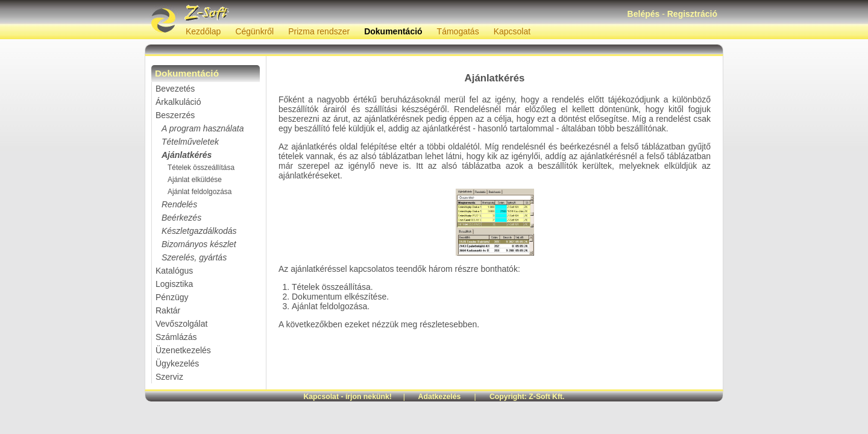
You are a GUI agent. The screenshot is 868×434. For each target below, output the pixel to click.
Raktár (168, 310)
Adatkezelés (439, 397)
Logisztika (174, 284)
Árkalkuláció (178, 102)
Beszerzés (175, 115)
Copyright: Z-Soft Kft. (527, 397)
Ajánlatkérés (187, 155)
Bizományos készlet (199, 244)
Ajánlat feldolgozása (200, 192)
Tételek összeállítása (201, 168)
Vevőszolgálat (181, 324)
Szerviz (169, 377)
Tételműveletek (190, 142)
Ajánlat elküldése (195, 180)
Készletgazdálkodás (199, 231)
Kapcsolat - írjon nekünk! (348, 397)
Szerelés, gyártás (194, 257)
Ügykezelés (177, 363)
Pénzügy (172, 297)
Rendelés (179, 204)
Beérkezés (181, 218)
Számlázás (176, 337)
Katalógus (174, 271)
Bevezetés (175, 89)
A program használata (203, 128)
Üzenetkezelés (183, 350)
